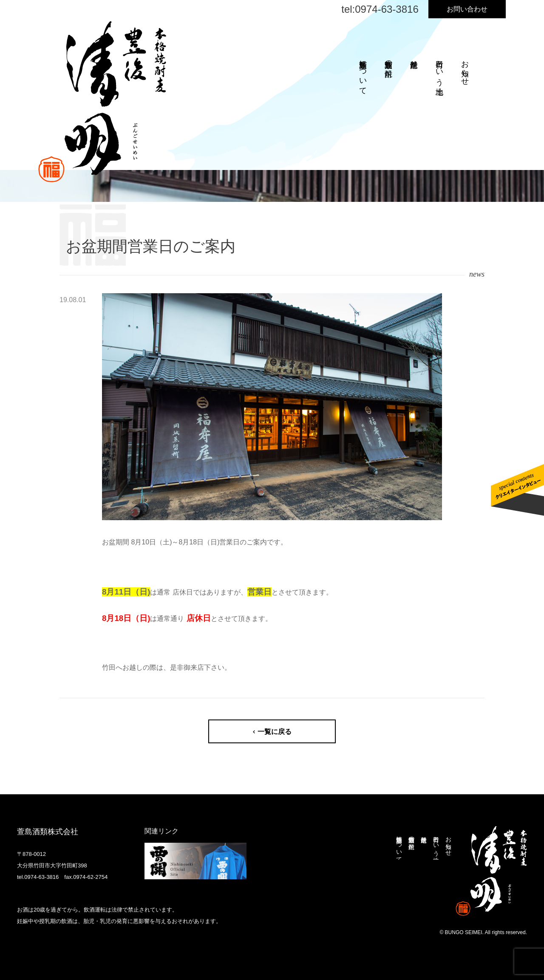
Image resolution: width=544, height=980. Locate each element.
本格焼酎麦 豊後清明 (102, 102)
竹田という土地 (439, 69)
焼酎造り (414, 60)
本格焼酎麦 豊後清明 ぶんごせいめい (491, 871)
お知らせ (465, 68)
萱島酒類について (363, 73)
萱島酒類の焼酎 (388, 60)
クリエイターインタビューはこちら (517, 490)
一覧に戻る (275, 732)
